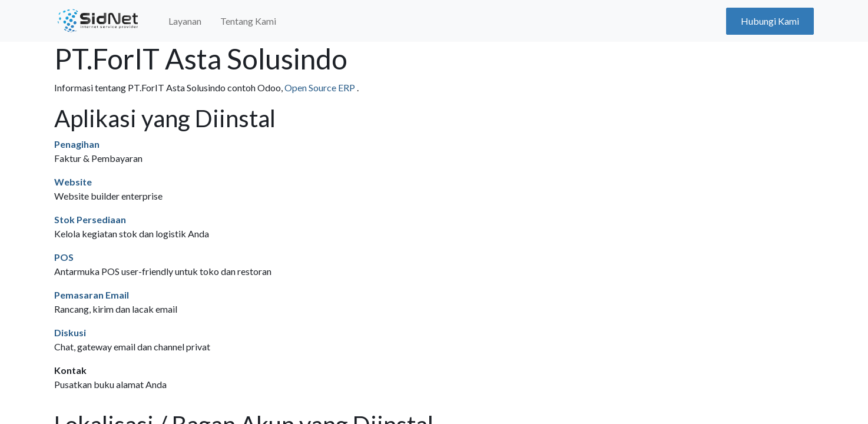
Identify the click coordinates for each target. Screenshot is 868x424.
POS (64, 257)
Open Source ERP (321, 87)
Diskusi (70, 332)
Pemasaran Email (92, 295)
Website (73, 182)
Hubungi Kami (770, 21)
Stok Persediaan (90, 219)
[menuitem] (185, 21)
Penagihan (77, 144)
